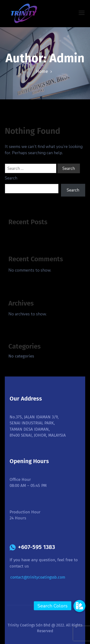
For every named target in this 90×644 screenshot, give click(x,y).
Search (11, 178)
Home (42, 71)
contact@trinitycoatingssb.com (38, 577)
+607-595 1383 (36, 547)
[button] (79, 606)
